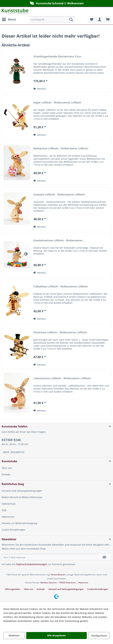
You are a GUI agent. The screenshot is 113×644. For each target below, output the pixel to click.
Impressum (8, 517)
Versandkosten (58, 575)
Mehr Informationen (15, 625)
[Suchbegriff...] (52, 19)
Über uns (7, 468)
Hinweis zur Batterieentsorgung (19, 523)
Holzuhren (83, 583)
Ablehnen (14, 635)
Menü (9, 19)
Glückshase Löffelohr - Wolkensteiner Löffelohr (60, 332)
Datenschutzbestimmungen (32, 564)
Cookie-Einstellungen (13, 530)
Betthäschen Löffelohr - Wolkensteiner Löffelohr (61, 149)
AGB (4, 510)
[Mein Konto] (100, 19)
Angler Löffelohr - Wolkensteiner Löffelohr (57, 103)
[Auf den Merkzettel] (40, 89)
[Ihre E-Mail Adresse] (50, 557)
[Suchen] (71, 19)
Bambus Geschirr (49, 583)
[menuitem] (9, 19)
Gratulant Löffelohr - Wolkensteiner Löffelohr (59, 195)
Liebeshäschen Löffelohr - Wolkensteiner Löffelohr (62, 378)
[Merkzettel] (91, 19)
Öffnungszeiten (13, 589)
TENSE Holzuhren (68, 583)
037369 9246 (11, 440)
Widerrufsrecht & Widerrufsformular (22, 497)
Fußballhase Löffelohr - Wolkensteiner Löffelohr (61, 287)
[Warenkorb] (108, 19)
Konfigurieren (99, 636)
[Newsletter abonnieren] (104, 557)
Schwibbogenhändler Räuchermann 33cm (57, 57)
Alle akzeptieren (56, 635)
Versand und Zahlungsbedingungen (22, 491)
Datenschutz (9, 504)
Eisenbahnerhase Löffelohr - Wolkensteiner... (59, 241)
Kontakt (6, 474)
